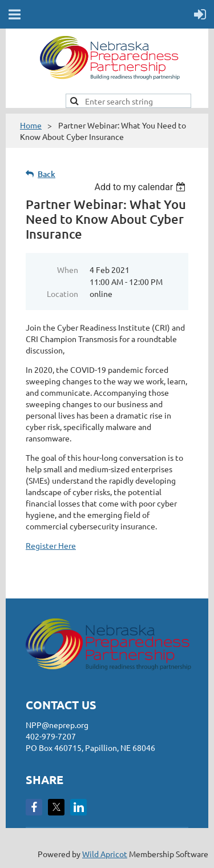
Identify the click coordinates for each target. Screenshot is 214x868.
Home (31, 125)
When (68, 270)
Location (62, 294)
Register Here (51, 545)
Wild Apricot (105, 854)
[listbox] (141, 187)
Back (47, 174)
